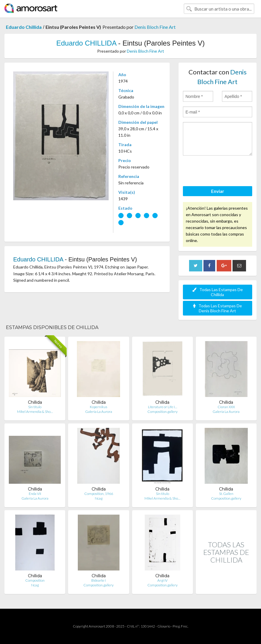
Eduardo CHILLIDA (86, 43)
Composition (35, 580)
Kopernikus (98, 407)
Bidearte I (98, 580)
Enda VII (35, 494)
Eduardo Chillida (24, 27)
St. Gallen (226, 494)
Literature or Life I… (163, 407)
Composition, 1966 (99, 494)
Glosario (164, 626)
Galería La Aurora (99, 412)
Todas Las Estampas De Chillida (218, 292)
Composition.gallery (163, 412)
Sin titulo (35, 407)
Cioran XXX (226, 407)
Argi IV (163, 580)
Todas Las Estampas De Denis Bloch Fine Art (218, 308)
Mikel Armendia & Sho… (35, 412)
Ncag (99, 498)
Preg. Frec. (180, 626)
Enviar (218, 191)
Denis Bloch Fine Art (155, 27)
